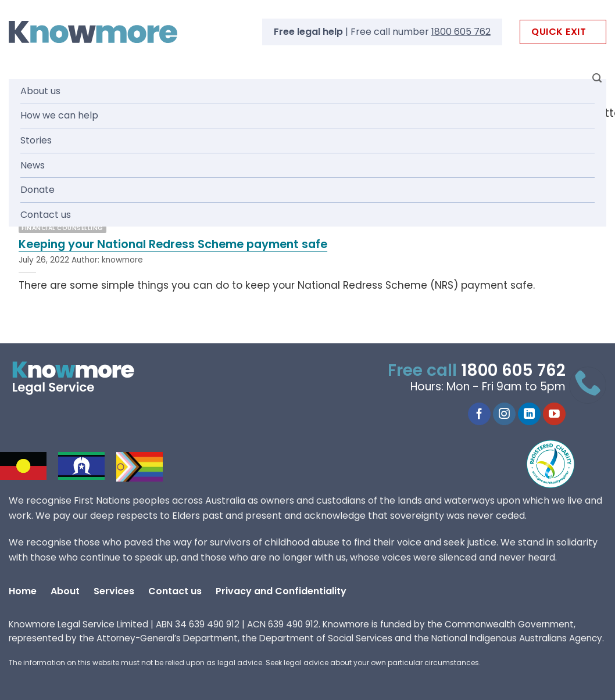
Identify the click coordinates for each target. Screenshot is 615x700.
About (65, 591)
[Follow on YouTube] (554, 414)
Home (23, 591)
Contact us (46, 215)
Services (114, 591)
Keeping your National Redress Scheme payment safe (173, 245)
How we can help (59, 115)
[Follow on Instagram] (504, 414)
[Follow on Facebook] (479, 414)
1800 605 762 (461, 32)
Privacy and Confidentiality (281, 591)
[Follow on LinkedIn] (529, 414)
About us (40, 91)
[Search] (597, 78)
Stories (36, 140)
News (33, 165)
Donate (37, 190)
